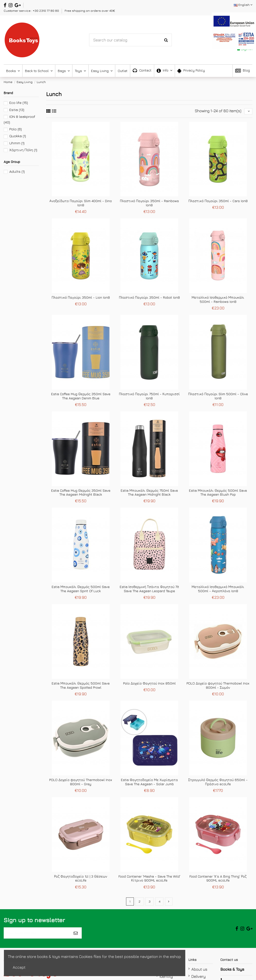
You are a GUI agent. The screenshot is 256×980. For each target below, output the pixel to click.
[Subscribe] (76, 937)
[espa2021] (234, 30)
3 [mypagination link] (149, 904)
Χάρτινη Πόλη (23, 150)
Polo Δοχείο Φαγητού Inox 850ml (149, 685)
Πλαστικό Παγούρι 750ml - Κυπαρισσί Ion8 (149, 397)
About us (199, 975)
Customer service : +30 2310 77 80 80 (32, 11)
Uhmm (17, 143)
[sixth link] (54, 112)
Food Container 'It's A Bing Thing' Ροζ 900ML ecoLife (218, 880)
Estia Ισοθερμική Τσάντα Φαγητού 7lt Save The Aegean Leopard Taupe (149, 590)
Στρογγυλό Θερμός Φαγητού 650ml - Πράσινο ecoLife (218, 783)
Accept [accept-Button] (19, 967)
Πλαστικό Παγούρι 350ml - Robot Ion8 (149, 299)
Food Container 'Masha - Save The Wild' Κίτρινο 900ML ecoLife (149, 880)
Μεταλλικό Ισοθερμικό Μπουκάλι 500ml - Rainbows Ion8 (218, 301)
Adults (17, 171)
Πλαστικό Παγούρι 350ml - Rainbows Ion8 (149, 204)
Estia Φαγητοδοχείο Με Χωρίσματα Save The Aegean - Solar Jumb (149, 783)
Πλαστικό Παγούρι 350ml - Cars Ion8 (218, 202)
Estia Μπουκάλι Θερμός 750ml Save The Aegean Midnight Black (149, 494)
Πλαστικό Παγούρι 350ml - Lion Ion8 (81, 299)
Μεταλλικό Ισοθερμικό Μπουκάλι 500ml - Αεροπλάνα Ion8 (218, 590)
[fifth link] (48, 112)
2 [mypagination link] (139, 904)
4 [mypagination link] (160, 904)
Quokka (18, 136)
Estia (17, 110)
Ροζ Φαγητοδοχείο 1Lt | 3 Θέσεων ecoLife (81, 880)
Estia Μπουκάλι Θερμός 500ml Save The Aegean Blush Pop (218, 494)
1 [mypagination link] (129, 904)
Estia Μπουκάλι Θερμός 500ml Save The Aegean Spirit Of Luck (81, 590)
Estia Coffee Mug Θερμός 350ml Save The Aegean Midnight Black (81, 494)
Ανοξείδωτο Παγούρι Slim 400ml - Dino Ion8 (81, 204)
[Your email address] (37, 937)
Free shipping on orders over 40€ (90, 11)
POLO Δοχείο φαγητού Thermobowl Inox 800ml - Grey (81, 783)
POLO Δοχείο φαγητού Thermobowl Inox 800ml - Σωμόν (218, 687)
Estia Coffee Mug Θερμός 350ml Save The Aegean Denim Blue (81, 397)
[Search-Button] (166, 40)
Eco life (19, 103)
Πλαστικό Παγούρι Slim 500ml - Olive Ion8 (218, 397)
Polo (16, 129)
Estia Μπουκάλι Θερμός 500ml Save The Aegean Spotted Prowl (81, 687)
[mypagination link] (170, 903)
